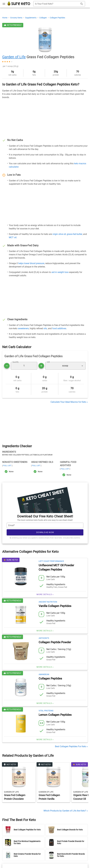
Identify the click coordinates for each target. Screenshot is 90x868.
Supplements (31, 18)
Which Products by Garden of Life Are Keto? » (66, 811)
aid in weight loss (60, 272)
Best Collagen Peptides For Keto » (71, 746)
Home (5, 18)
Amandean (44, 674)
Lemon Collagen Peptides (55, 715)
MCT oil (13, 237)
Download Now (45, 532)
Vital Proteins (46, 711)
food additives (59, 328)
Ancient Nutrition (48, 602)
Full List (7, 466)
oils (45, 328)
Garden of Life (14, 57)
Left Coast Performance (51, 561)
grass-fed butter (74, 234)
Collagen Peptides (57, 18)
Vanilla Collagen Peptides (55, 606)
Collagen (43, 18)
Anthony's (44, 638)
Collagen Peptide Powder (55, 642)
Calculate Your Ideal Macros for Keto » (69, 402)
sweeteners (23, 328)
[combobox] (59, 4)
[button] (65, 366)
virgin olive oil (59, 234)
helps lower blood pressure (31, 263)
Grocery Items (16, 18)
